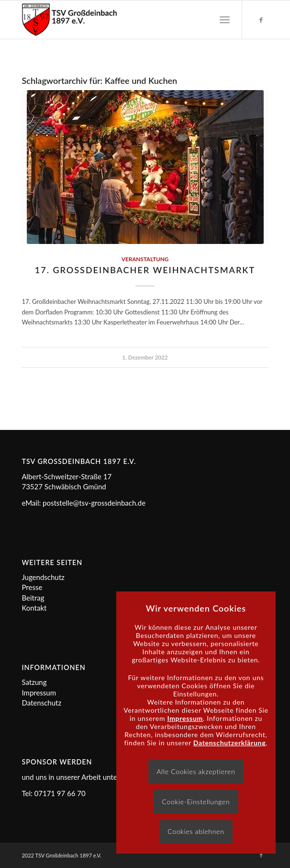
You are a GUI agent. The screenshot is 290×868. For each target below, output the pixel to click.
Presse (32, 587)
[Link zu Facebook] (261, 20)
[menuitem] (225, 20)
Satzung (34, 682)
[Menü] (225, 20)
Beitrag (33, 598)
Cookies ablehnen (196, 831)
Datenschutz (41, 703)
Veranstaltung (145, 259)
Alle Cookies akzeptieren (196, 771)
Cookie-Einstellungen (196, 802)
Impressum (39, 693)
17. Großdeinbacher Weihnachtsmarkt (145, 270)
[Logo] (120, 20)
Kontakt (34, 608)
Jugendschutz (43, 577)
